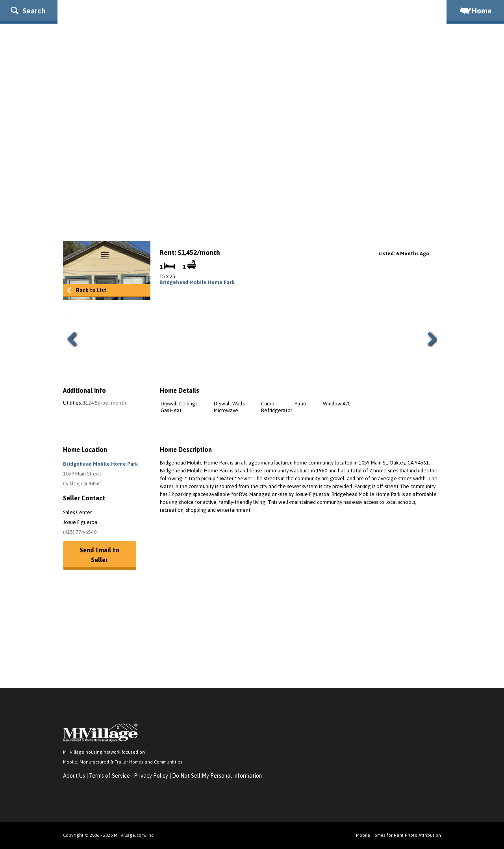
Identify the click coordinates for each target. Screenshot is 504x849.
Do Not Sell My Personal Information (217, 776)
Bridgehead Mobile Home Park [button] (100, 464)
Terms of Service (109, 776)
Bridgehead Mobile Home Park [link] (197, 282)
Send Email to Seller (99, 555)
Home (475, 11)
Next (429, 339)
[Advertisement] (252, 170)
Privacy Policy (151, 776)
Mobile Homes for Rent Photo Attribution (398, 835)
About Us (74, 776)
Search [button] (28, 11)
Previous (75, 339)
